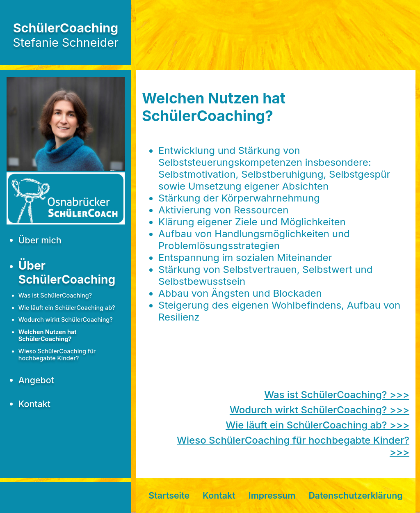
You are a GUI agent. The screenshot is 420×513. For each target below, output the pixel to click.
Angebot (36, 380)
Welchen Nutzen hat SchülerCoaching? (48, 335)
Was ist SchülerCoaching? (55, 295)
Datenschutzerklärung (355, 495)
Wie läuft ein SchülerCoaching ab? (67, 308)
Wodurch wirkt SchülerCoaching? (66, 319)
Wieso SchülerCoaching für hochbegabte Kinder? (57, 355)
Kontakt (34, 404)
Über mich (40, 240)
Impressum (272, 495)
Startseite (169, 495)
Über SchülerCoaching (67, 273)
